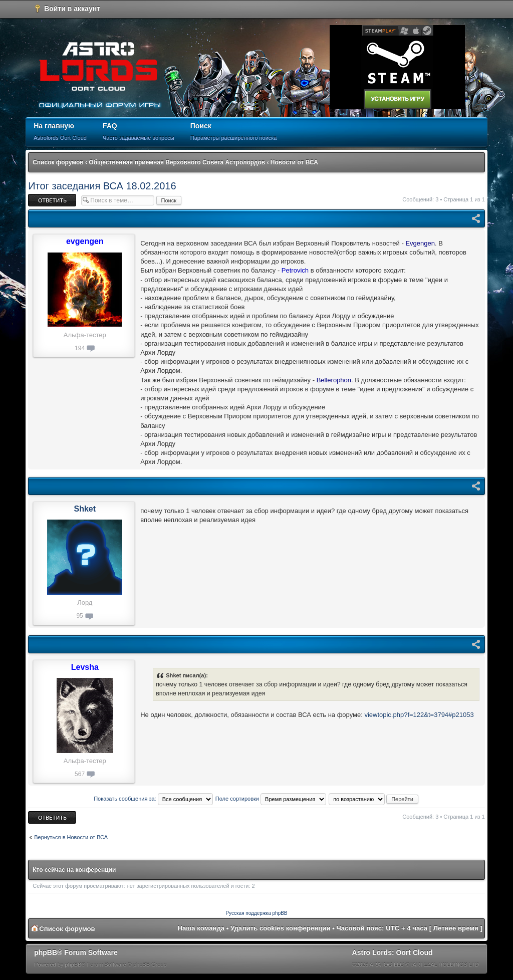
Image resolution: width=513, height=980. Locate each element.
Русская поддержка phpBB (256, 913)
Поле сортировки (271, 799)
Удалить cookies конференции (280, 928)
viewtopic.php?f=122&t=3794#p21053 (419, 715)
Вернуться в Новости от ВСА (71, 837)
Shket (85, 509)
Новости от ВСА (294, 162)
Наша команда (201, 928)
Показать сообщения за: (153, 799)
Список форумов (58, 162)
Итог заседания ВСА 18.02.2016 (102, 186)
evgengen (85, 241)
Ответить (52, 200)
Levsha (85, 667)
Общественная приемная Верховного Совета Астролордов (177, 162)
